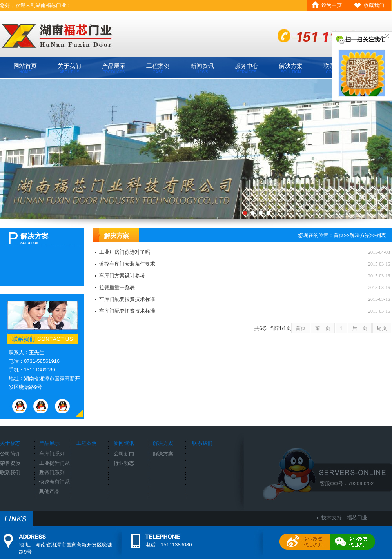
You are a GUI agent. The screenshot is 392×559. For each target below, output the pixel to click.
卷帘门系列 (52, 473)
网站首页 (25, 68)
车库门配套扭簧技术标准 (127, 311)
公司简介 (10, 454)
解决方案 (291, 68)
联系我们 (10, 473)
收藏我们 (374, 5)
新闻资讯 (202, 68)
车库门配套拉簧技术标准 (127, 299)
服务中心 (247, 68)
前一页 (323, 328)
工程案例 (158, 68)
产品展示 (114, 68)
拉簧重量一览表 (117, 287)
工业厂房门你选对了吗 (125, 252)
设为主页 (332, 5)
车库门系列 (52, 454)
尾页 (382, 328)
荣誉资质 (10, 463)
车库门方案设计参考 (122, 276)
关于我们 (69, 68)
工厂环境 (196, 149)
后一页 (360, 328)
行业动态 (124, 463)
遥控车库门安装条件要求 (127, 264)
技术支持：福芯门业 (344, 518)
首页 (339, 235)
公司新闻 (124, 454)
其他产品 (49, 491)
